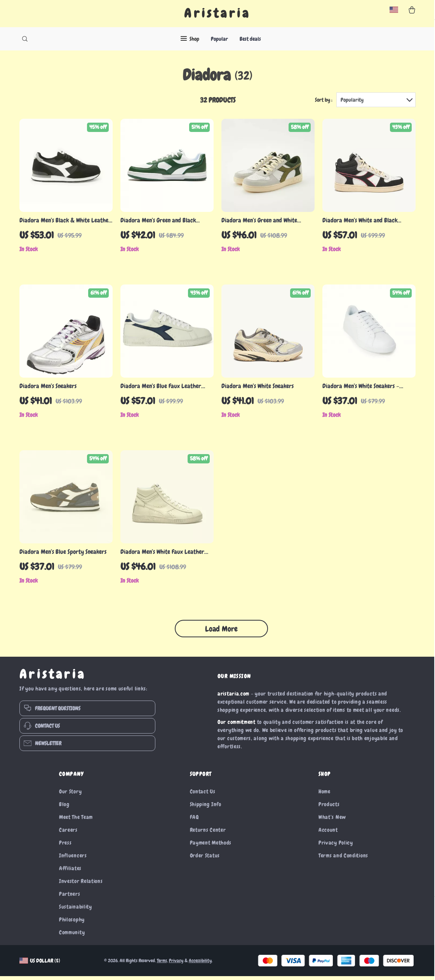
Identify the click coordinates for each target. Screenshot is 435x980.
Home (325, 795)
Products (329, 808)
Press (65, 846)
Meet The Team (76, 821)
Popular (219, 39)
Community (72, 936)
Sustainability (76, 911)
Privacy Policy (336, 846)
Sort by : (324, 104)
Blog (64, 808)
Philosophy (72, 923)
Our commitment (237, 726)
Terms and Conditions (343, 859)
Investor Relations (81, 885)
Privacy (176, 964)
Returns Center (208, 834)
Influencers (73, 859)
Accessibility (200, 964)
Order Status (205, 859)
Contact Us (203, 795)
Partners (70, 898)
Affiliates (70, 872)
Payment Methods (211, 846)
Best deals (250, 39)
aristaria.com (233, 697)
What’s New (332, 821)
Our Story (70, 795)
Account (328, 834)
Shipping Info (206, 808)
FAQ (194, 821)
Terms (162, 964)
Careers (68, 834)
